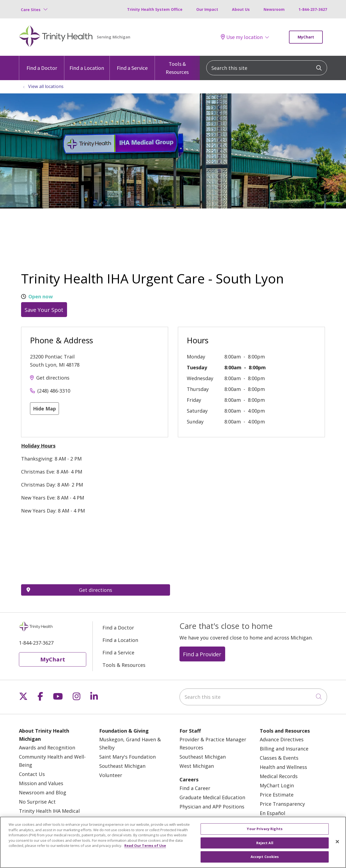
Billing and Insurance (284, 749)
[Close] (337, 842)
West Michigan (197, 766)
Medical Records (279, 776)
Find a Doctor (42, 63)
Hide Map (44, 409)
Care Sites (31, 10)
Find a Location (87, 63)
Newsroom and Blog (43, 792)
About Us (241, 9)
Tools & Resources (177, 66)
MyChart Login (277, 785)
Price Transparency (282, 804)
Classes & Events (279, 758)
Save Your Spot (44, 310)
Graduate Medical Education (212, 797)
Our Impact (207, 9)
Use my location (242, 37)
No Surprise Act (37, 802)
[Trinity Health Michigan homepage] (56, 37)
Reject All (265, 843)
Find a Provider (202, 654)
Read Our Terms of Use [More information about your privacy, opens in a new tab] (145, 846)
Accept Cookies (265, 857)
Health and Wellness (283, 767)
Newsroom (274, 9)
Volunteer (111, 775)
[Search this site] (267, 68)
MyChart (306, 37)
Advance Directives (282, 739)
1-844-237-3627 (313, 9)
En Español (272, 813)
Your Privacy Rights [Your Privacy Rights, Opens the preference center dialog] (265, 829)
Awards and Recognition (47, 748)
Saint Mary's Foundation (127, 757)
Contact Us (32, 774)
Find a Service (132, 63)
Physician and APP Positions (212, 807)
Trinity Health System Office (155, 9)
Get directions (53, 378)
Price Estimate (277, 795)
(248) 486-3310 (54, 391)
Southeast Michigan (122, 766)
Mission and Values (41, 783)
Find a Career (195, 788)
